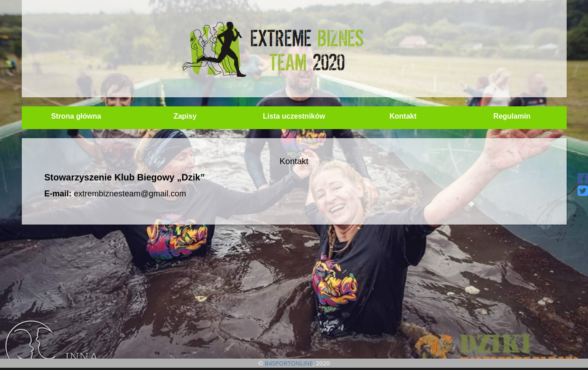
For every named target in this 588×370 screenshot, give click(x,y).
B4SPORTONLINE (289, 363)
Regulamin (512, 116)
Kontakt (403, 116)
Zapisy (185, 116)
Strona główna (76, 116)
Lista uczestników (294, 116)
